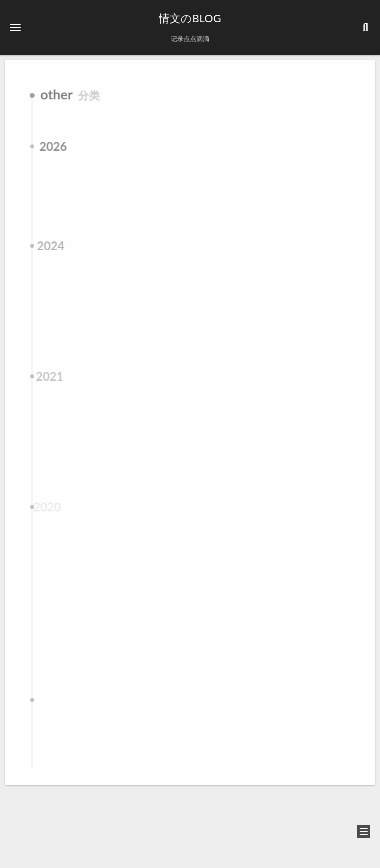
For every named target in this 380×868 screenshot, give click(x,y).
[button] (15, 27)
